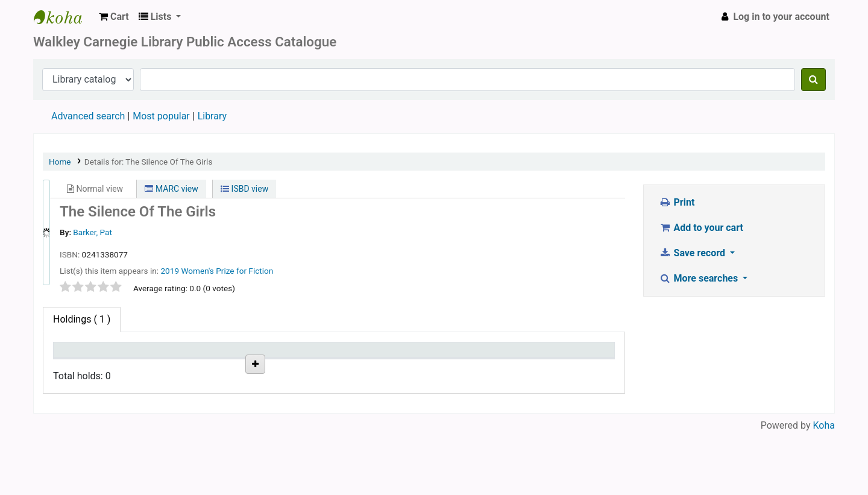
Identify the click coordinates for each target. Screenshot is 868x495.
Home (60, 162)
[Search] (813, 80)
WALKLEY (64, 17)
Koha (824, 487)
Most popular (161, 116)
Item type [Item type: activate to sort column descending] (79, 355)
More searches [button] (700, 278)
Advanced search (88, 116)
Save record (693, 253)
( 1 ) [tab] (82, 319)
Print (677, 202)
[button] (114, 17)
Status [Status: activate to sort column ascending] (186, 355)
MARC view (171, 189)
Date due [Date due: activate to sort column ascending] (302, 355)
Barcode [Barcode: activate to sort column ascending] (414, 355)
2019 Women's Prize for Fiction (217, 271)
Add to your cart (701, 228)
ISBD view (244, 189)
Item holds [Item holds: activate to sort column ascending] (530, 355)
